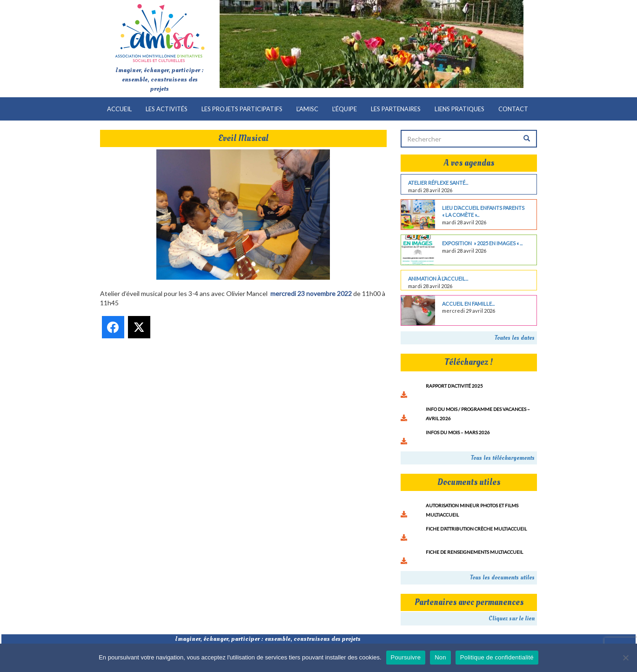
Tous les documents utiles (502, 578)
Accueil (119, 109)
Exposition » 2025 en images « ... (482, 243)
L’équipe (345, 109)
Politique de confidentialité (497, 657)
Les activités (167, 109)
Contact (513, 109)
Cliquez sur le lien (512, 618)
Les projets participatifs (242, 109)
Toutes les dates (515, 338)
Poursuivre (406, 657)
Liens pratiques (459, 109)
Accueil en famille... (468, 304)
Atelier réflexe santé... (438, 183)
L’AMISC (307, 109)
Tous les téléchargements (503, 458)
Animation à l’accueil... (438, 279)
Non (440, 657)
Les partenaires (396, 109)
